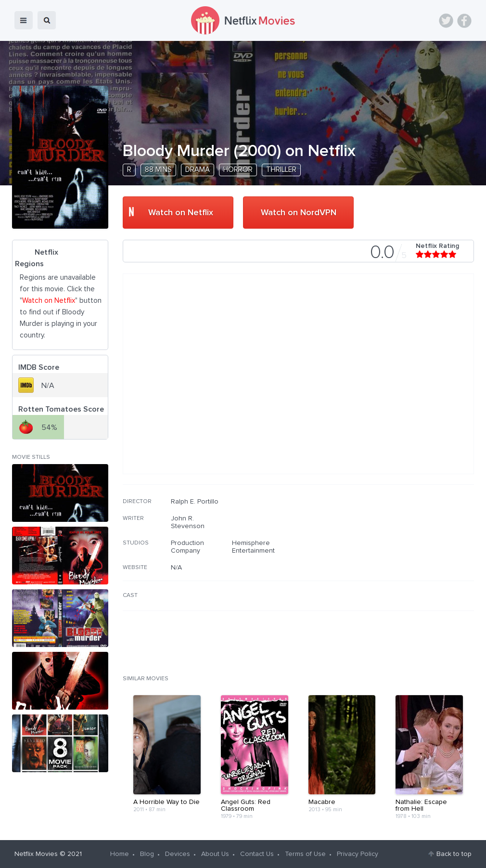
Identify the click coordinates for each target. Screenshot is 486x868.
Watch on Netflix (181, 213)
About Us (215, 854)
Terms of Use (305, 854)
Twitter (446, 21)
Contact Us (257, 854)
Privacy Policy (358, 854)
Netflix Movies (36, 854)
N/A (176, 568)
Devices (178, 854)
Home (120, 854)
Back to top (454, 854)
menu (24, 20)
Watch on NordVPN (299, 213)
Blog (147, 854)
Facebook (464, 21)
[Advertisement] (402, 559)
